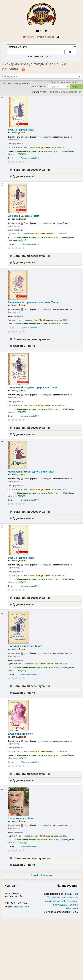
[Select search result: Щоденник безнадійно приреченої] (2, 354)
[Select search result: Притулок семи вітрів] (2, 613)
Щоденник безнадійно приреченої (32, 387)
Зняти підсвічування (15, 83)
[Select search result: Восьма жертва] (2, 98)
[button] (45, 31)
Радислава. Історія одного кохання (33, 302)
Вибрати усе (38, 87)
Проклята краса (21, 818)
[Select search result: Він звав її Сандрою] (2, 185)
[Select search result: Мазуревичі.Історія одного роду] (2, 442)
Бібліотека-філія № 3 (30, 158)
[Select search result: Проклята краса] (2, 789)
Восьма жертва (21, 130)
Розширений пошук (39, 56)
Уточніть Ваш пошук (41, 875)
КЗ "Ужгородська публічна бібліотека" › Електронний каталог (43, 15)
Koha (76, 894)
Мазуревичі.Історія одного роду (31, 472)
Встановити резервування (30, 170)
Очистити (29, 37)
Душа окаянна (20, 734)
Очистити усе (39, 92)
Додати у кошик (22, 176)
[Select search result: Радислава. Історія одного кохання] (2, 271)
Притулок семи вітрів (25, 646)
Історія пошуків (45, 37)
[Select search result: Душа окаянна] (2, 701)
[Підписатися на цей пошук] (23, 69)
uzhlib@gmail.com (20, 907)
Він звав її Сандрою (24, 216)
